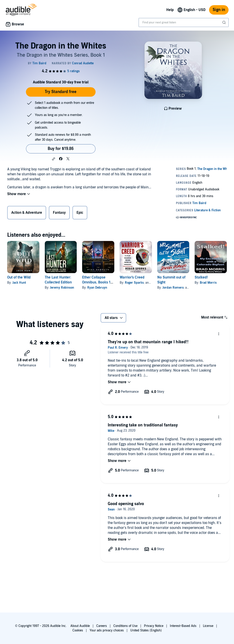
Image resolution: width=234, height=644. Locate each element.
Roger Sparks (134, 283)
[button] (54, 159)
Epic (80, 213)
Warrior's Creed (132, 277)
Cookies (78, 630)
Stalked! (201, 277)
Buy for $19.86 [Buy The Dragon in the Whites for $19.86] (61, 149)
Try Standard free (61, 92)
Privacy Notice (154, 626)
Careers (102, 626)
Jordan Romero (173, 288)
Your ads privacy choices (107, 630)
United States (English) (146, 630)
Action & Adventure (27, 213)
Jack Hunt (19, 283)
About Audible (80, 626)
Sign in (219, 10)
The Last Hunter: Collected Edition (58, 280)
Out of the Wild (19, 277)
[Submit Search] (225, 22)
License (208, 626)
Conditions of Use (125, 626)
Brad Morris (208, 283)
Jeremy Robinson (62, 288)
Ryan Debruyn (97, 288)
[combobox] (184, 22)
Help (170, 10)
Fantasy (59, 213)
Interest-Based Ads (183, 626)
